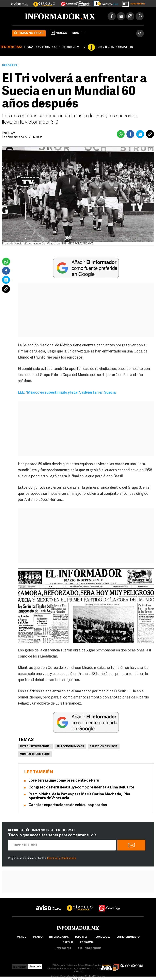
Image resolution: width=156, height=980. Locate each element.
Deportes (10, 66)
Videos (59, 33)
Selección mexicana (70, 747)
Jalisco (21, 937)
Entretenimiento (128, 937)
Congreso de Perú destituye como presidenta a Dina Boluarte (81, 788)
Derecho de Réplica (83, 976)
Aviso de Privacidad (61, 976)
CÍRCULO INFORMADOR (115, 47)
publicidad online (90, 948)
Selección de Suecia (104, 747)
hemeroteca (63, 948)
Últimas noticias (29, 33)
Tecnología (102, 937)
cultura (68, 942)
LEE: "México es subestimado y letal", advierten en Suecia (67, 393)
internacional (59, 937)
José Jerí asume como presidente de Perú (64, 781)
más (79, 33)
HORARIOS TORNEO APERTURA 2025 (52, 47)
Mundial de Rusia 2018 (35, 754)
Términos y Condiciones (61, 858)
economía (87, 942)
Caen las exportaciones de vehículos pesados (68, 805)
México (38, 937)
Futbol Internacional (35, 747)
